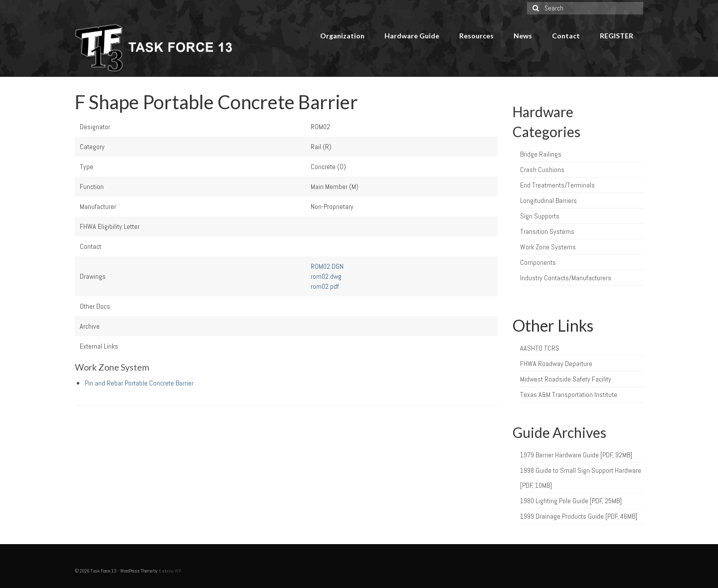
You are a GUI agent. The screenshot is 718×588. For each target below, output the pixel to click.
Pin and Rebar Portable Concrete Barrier (139, 383)
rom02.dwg (326, 276)
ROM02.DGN (327, 266)
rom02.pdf (325, 286)
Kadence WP (170, 571)
